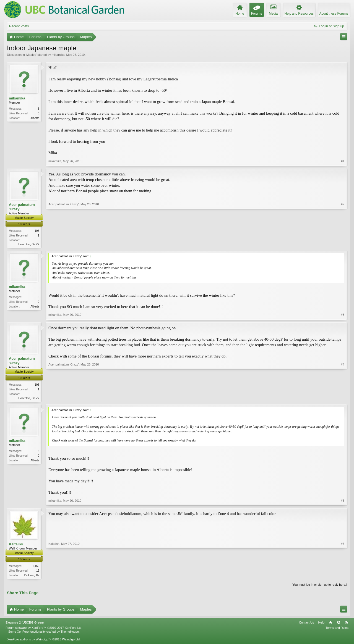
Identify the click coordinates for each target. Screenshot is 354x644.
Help (321, 624)
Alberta (35, 118)
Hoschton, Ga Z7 (29, 244)
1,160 (36, 567)
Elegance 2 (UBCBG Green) (25, 624)
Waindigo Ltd (71, 641)
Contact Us (306, 624)
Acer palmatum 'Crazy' (22, 207)
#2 (343, 244)
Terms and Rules (337, 629)
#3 (343, 315)
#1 (343, 161)
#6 (343, 576)
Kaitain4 (16, 545)
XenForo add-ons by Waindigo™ (29, 641)
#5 (343, 502)
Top (339, 624)
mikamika (58, 55)
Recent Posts (19, 26)
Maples (31, 55)
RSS (347, 624)
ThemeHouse (70, 633)
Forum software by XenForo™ (44, 629)
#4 (343, 398)
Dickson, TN (32, 576)
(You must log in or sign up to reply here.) (319, 586)
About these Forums (334, 14)
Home (330, 624)
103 (37, 231)
